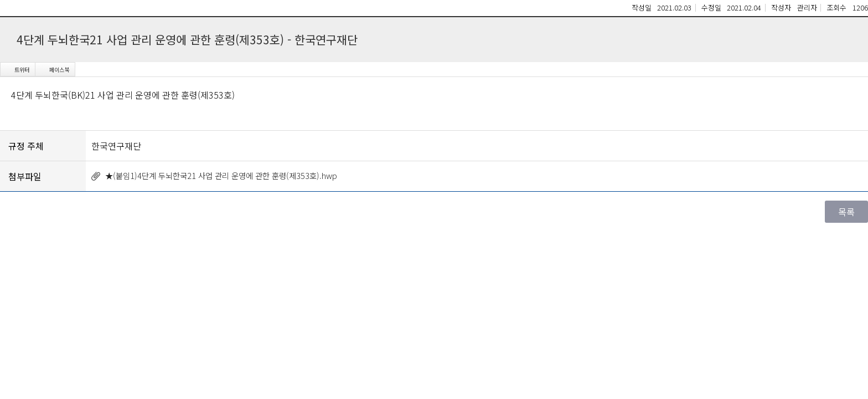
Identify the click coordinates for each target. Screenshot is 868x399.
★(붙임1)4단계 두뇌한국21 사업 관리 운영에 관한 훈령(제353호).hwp (221, 175)
